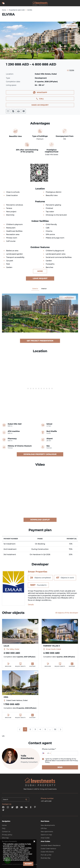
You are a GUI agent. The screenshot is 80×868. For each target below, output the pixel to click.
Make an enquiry (40, 105)
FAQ (4, 828)
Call (41, 99)
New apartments (47, 832)
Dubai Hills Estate (47, 852)
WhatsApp (42, 92)
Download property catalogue (40, 454)
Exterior (35, 289)
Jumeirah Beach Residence (51, 845)
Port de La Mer (46, 855)
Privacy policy (7, 835)
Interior (44, 289)
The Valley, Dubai (13, 649)
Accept (28, 864)
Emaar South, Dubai (53, 649)
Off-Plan (44, 828)
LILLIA (6, 646)
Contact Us (6, 832)
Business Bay (46, 858)
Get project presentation (40, 341)
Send (60, 767)
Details (31, 605)
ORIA (6, 697)
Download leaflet (40, 520)
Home (4, 825)
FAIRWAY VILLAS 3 (51, 646)
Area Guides (45, 838)
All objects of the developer (67, 613)
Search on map (46, 835)
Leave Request (40, 278)
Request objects (20, 666)
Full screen (71, 26)
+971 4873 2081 (46, 801)
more (40, 271)
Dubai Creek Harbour (48, 849)
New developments (48, 825)
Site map (5, 838)
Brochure (8, 666)
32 (55, 729)
